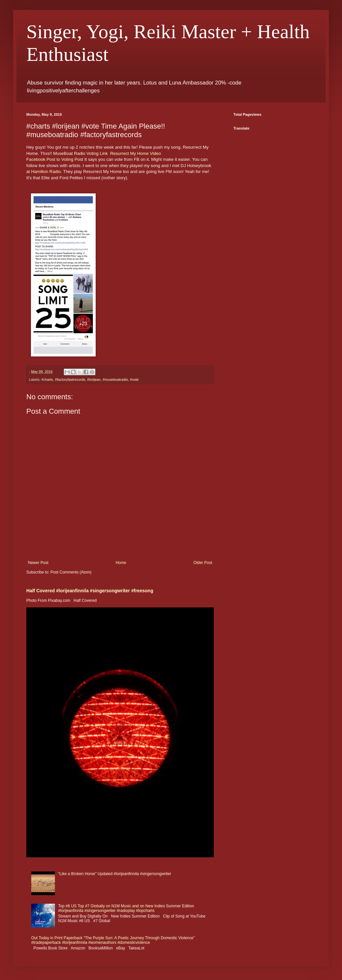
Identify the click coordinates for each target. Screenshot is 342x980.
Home (121, 563)
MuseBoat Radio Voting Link (81, 153)
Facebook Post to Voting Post (55, 159)
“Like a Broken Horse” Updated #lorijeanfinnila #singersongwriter (115, 874)
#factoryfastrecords (70, 380)
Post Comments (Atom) (71, 572)
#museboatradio (115, 380)
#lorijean (94, 380)
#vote (134, 380)
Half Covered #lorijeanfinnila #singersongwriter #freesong (90, 591)
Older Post (203, 563)
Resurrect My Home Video (135, 153)
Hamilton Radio (46, 171)
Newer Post (38, 563)
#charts (47, 380)
